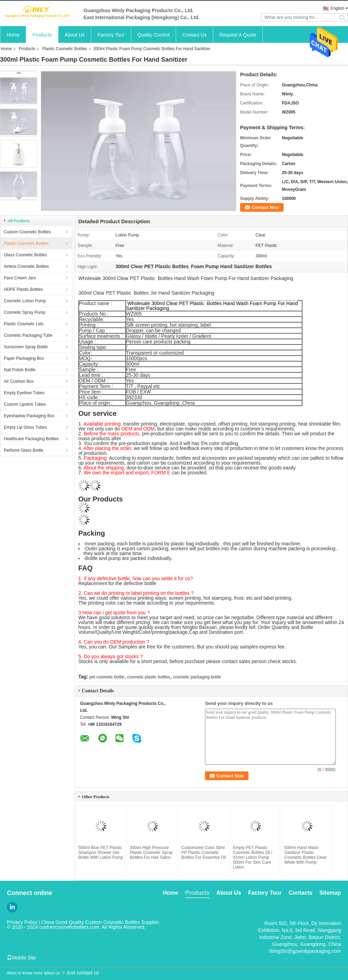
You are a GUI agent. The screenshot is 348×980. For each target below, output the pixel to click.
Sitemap (330, 893)
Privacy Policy (22, 922)
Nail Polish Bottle (20, 370)
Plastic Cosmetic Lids (24, 324)
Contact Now (265, 207)
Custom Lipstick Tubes (25, 404)
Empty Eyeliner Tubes (24, 393)
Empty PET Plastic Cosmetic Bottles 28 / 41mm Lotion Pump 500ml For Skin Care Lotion (252, 857)
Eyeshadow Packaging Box (29, 416)
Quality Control (154, 35)
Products (42, 35)
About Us (75, 35)
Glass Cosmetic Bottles (25, 255)
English (337, 8)
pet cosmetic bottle (107, 677)
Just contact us (83, 973)
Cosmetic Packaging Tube (28, 335)
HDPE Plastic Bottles (23, 289)
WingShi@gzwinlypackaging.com (305, 951)
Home (13, 35)
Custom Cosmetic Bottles (27, 232)
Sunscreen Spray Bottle (26, 347)
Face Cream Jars (20, 278)
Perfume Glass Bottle (23, 450)
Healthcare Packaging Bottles (31, 439)
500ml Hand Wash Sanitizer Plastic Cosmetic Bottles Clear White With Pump (306, 855)
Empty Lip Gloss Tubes (25, 427)
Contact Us (194, 35)
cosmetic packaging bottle (197, 677)
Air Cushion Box (19, 381)
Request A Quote (238, 35)
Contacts (300, 893)
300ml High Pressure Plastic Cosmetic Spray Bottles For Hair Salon (151, 853)
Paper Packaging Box (24, 358)
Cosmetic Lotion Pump (25, 301)
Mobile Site (21, 958)
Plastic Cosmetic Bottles (65, 49)
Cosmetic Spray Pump (25, 312)
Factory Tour (111, 35)
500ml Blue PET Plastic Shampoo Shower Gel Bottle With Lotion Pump (101, 853)
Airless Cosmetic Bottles (26, 266)
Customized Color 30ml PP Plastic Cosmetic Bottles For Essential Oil (204, 853)
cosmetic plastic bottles (148, 677)
